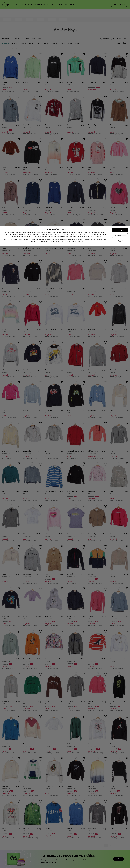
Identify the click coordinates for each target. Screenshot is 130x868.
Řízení (120, 864)
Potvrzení (120, 853)
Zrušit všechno (120, 858)
